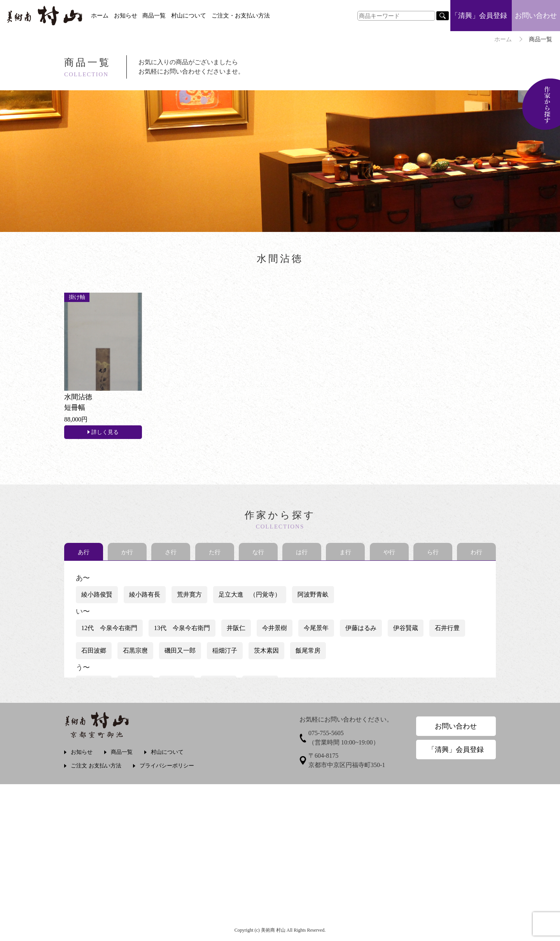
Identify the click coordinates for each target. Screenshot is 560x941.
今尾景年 (316, 628)
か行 (127, 552)
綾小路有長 (145, 594)
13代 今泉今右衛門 (182, 628)
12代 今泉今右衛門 (109, 628)
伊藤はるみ (361, 628)
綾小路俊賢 (97, 594)
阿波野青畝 (313, 594)
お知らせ (126, 16)
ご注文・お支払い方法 (241, 16)
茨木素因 (266, 650)
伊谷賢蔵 (406, 628)
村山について (189, 16)
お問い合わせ (536, 16)
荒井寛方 (189, 594)
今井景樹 (275, 628)
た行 (215, 552)
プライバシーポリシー (167, 766)
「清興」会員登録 (479, 16)
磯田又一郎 (180, 650)
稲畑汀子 (225, 650)
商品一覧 (154, 16)
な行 (258, 552)
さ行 (171, 552)
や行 (389, 552)
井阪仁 (236, 628)
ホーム (100, 16)
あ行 (84, 552)
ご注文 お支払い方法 (96, 766)
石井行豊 (447, 628)
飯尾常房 (308, 650)
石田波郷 (94, 650)
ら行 (433, 552)
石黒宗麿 (135, 650)
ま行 (345, 552)
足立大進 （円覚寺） (250, 594)
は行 (302, 552)
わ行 (476, 552)
